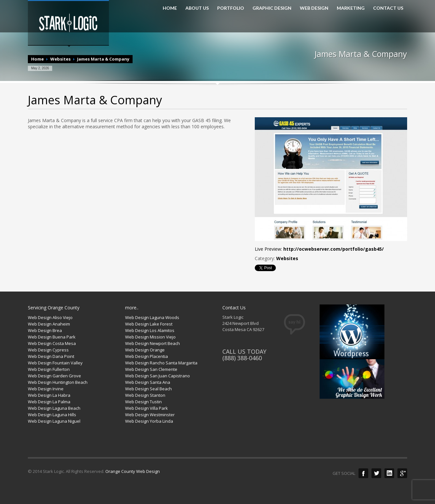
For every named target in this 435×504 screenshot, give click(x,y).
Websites (60, 59)
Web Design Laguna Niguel (54, 421)
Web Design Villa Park (147, 408)
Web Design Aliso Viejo (50, 317)
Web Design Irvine (46, 389)
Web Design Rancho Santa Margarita (161, 363)
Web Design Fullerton (49, 369)
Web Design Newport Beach (153, 343)
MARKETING (351, 8)
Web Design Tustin (143, 402)
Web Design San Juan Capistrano (158, 376)
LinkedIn (389, 473)
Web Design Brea (45, 330)
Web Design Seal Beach (148, 389)
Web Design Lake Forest (149, 324)
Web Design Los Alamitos (150, 330)
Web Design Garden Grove (54, 376)
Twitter (376, 473)
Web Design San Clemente (151, 369)
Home (37, 59)
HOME (170, 8)
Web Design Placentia (147, 356)
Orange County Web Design (133, 471)
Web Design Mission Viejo (150, 337)
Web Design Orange (145, 350)
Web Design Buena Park (52, 337)
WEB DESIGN (314, 8)
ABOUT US (197, 8)
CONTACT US (388, 8)
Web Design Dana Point (51, 356)
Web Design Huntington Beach (58, 382)
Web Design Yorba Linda (149, 421)
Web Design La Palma (49, 402)
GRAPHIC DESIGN (272, 8)
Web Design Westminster (150, 415)
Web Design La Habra (49, 395)
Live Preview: (319, 249)
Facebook (363, 473)
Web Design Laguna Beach (54, 408)
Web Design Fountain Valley (55, 363)
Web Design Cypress (48, 350)
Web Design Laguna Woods (152, 317)
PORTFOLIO (231, 8)
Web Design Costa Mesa (52, 343)
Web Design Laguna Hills (52, 415)
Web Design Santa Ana (148, 382)
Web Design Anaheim (49, 324)
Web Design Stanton (145, 395)
